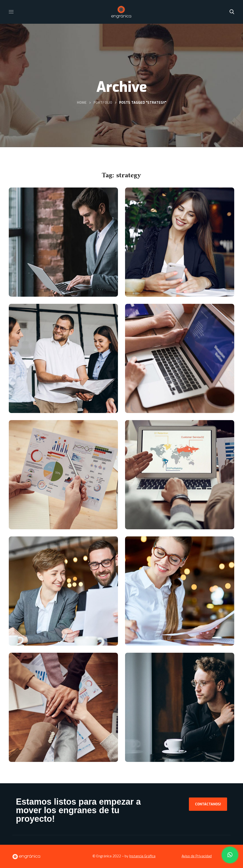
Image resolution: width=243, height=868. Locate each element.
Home (82, 103)
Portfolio (103, 103)
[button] (232, 12)
